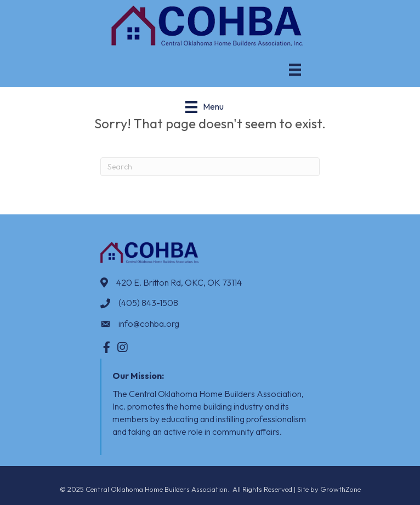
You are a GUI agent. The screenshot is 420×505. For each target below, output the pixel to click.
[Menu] (295, 70)
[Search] (210, 167)
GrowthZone (340, 489)
